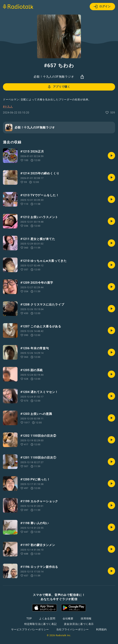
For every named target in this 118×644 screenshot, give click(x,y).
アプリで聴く (59, 87)
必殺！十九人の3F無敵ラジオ (54, 77)
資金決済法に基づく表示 (79, 624)
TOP (29, 618)
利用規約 (101, 629)
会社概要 (68, 618)
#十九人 (8, 107)
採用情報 (86, 618)
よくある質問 (47, 618)
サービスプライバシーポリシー (30, 629)
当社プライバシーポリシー (73, 629)
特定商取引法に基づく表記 (41, 624)
